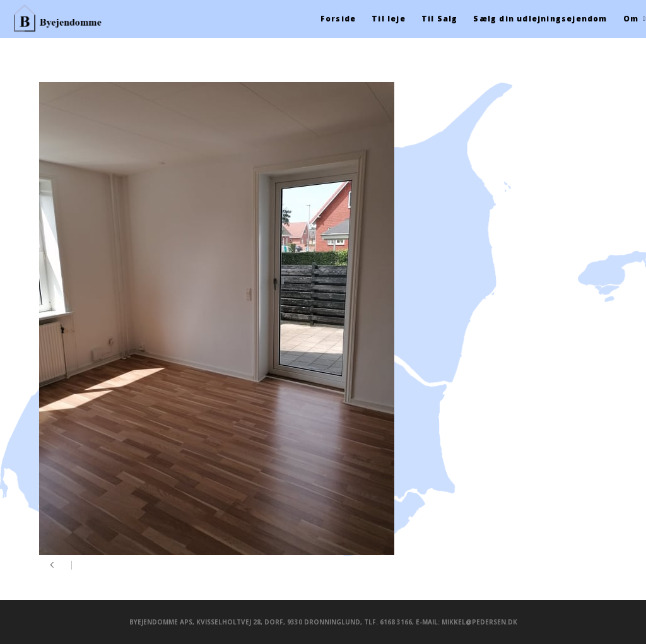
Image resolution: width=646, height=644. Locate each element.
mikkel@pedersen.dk (479, 622)
